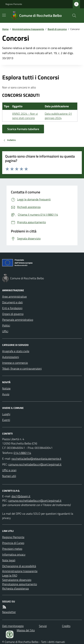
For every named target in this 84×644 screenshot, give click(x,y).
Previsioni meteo (12, 549)
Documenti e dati (12, 302)
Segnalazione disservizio (17, 580)
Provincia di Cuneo (13, 543)
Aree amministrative (14, 296)
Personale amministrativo (18, 320)
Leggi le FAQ (10, 575)
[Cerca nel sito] (73, 16)
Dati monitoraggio (13, 626)
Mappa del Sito (26, 630)
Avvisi (6, 394)
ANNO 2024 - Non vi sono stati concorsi (25, 116)
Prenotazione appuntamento (20, 584)
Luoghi (6, 414)
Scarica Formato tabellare (23, 129)
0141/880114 (22, 453)
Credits (66, 626)
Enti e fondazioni (12, 308)
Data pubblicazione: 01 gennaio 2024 (58, 116)
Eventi (6, 420)
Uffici (5, 331)
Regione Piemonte (14, 4)
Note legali (9, 560)
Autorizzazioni (11, 357)
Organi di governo (13, 314)
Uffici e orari (9, 470)
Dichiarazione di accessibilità (19, 566)
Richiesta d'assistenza (15, 588)
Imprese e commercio (15, 363)
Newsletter (9, 612)
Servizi (43, 626)
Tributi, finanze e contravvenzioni (22, 368)
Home (5, 29)
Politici (6, 325)
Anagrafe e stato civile (16, 351)
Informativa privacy (14, 554)
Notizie (6, 388)
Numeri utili (9, 476)
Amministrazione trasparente (28, 29)
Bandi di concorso (57, 29)
